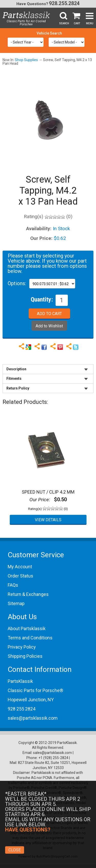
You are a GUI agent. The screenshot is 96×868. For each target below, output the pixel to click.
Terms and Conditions (30, 638)
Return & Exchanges (28, 594)
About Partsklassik (27, 628)
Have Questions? (32, 4)
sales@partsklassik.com (33, 718)
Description (16, 369)
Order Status (20, 576)
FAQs (13, 585)
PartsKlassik (20, 681)
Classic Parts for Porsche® (35, 690)
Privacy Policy (22, 647)
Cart (77, 23)
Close (15, 850)
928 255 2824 (22, 709)
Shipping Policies (25, 656)
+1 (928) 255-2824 (53, 758)
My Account (20, 567)
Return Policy (18, 388)
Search (64, 23)
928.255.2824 (64, 3)
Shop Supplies (26, 60)
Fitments (14, 379)
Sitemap (16, 603)
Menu (90, 23)
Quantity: (42, 299)
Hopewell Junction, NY (31, 700)
